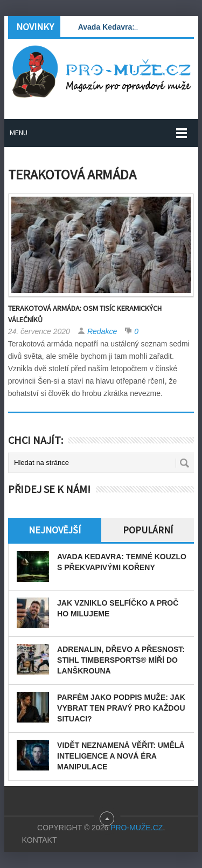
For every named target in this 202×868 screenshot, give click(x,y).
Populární (148, 530)
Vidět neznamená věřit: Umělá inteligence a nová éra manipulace (121, 756)
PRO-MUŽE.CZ (137, 828)
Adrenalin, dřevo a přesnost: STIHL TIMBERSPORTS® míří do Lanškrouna (121, 660)
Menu (19, 133)
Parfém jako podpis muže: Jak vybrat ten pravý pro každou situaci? (121, 708)
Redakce (102, 331)
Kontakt (39, 840)
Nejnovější (55, 530)
